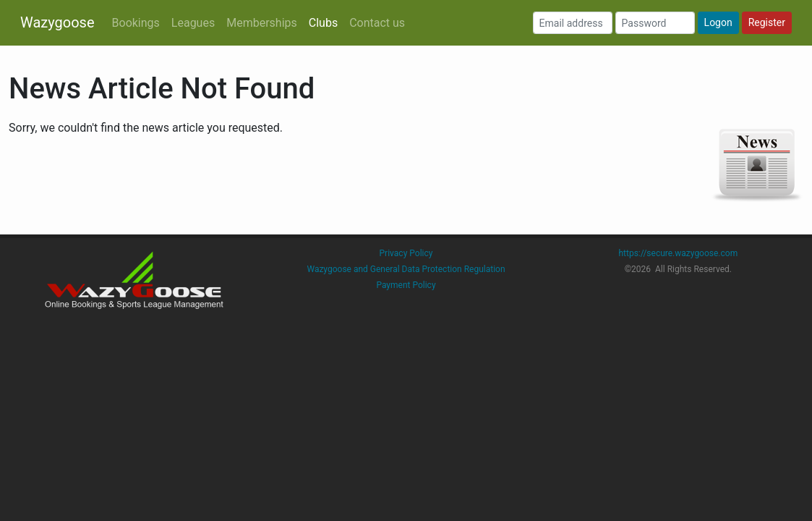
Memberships (262, 23)
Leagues (193, 23)
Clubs (323, 23)
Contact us (377, 23)
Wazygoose (57, 22)
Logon (718, 22)
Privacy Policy (406, 253)
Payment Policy (406, 285)
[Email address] (573, 23)
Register (767, 22)
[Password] (655, 23)
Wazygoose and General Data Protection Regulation (406, 269)
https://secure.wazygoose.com (678, 253)
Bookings (136, 23)
